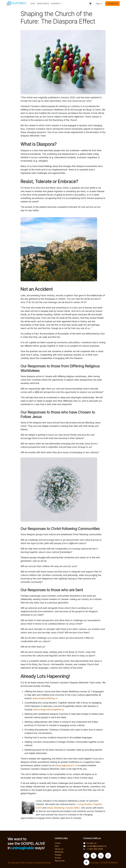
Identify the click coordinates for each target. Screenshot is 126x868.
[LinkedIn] (101, 856)
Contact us (92, 843)
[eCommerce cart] (90, 4)
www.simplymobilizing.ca (45, 698)
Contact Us (112, 4)
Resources (60, 861)
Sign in (99, 4)
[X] (94, 856)
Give (57, 846)
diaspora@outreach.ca (66, 765)
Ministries (59, 852)
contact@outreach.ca (96, 846)
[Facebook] (86, 856)
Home (58, 843)
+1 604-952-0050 (95, 849)
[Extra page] (86, 862)
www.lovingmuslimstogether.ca (48, 710)
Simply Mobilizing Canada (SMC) (63, 808)
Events (58, 858)
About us (59, 849)
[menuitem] (33, 4)
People (58, 855)
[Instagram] (108, 856)
